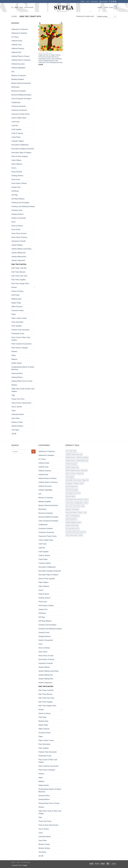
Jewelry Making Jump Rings (21, 249)
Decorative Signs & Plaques (21, 153)
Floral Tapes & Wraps (19, 183)
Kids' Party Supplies (19, 280)
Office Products (17, 307)
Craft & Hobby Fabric (19, 118)
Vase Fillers (16, 418)
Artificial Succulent (18, 64)
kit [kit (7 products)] (67, 506)
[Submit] (33, 452)
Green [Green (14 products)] (86, 500)
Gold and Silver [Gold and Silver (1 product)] (71, 496)
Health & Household (19, 218)
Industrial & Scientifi (19, 241)
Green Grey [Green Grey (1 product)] (70, 503)
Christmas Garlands (19, 106)
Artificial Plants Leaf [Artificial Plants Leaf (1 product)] (82, 461)
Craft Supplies (17, 129)
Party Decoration (17, 322)
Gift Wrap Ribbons (18, 199)
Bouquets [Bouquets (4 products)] (84, 470)
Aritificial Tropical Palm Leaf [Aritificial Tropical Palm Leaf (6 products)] (74, 454)
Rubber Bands (17, 363)
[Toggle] (34, 287)
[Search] (12, 7)
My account (94, 1)
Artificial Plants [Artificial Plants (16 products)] (70, 461)
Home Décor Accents (19, 233)
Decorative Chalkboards (20, 145)
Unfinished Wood (18, 414)
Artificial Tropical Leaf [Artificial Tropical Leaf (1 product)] (72, 467)
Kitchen (14, 287)
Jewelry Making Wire (19, 257)
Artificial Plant (16, 52)
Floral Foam (16, 180)
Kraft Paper (16, 295)
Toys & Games (17, 407)
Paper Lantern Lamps (19, 318)
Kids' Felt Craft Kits (19, 264)
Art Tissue (15, 37)
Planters (14, 352)
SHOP (82, 1)
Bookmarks (16, 87)
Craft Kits (15, 126)
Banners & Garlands (19, 76)
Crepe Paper (16, 137)
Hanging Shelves (18, 214)
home (14, 222)
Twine (14, 411)
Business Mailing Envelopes (21, 95)
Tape (13, 395)
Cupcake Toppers (18, 141)
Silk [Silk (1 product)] (85, 513)
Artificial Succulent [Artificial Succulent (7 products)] (71, 464)
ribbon (14, 355)
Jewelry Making (17, 245)
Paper (14, 314)
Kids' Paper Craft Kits (19, 268)
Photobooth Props (18, 334)
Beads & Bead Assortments (21, 83)
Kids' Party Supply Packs (20, 284)
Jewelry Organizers (18, 260)
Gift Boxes (15, 191)
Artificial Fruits (17, 45)
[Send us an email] (116, 1)
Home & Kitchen (17, 226)
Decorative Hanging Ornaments (23, 149)
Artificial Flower (17, 41)
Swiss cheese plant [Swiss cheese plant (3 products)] (72, 535)
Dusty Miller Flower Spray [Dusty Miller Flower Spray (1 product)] (73, 480)
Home (14, 16)
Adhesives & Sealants (19, 33)
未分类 (14, 434)
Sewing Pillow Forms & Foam (22, 381)
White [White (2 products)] (81, 535)
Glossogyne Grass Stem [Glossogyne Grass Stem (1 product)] (73, 493)
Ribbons (14, 359)
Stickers (14, 385)
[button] (104, 1)
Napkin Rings (16, 303)
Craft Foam (16, 122)
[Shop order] (106, 16)
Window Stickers (17, 426)
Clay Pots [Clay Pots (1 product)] (80, 474)
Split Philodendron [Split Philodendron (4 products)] (71, 519)
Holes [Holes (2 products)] (86, 503)
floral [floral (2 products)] (82, 483)
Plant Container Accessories (22, 344)
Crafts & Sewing (17, 133)
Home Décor (16, 230)
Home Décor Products (19, 237)
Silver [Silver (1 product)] (68, 516)
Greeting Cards (17, 210)
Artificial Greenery (18, 48)
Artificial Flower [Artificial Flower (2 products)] (71, 457)
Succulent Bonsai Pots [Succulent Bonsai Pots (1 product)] (73, 529)
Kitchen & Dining (17, 291)
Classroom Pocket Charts (21, 114)
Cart (88, 1)
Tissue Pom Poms (18, 399)
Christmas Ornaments (19, 110)
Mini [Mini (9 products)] (83, 506)
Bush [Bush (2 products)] (68, 474)
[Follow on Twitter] (114, 1)
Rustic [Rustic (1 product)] (80, 513)
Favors (14, 168)
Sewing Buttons (17, 377)
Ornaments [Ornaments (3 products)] (75, 509)
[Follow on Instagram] (112, 1)
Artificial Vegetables (19, 68)
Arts (13, 72)
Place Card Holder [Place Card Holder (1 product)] (71, 513)
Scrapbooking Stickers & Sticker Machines (23, 368)
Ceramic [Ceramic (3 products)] (73, 474)
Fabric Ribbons (17, 164)
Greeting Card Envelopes (21, 203)
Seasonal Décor (17, 373)
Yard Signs (15, 430)
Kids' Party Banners (19, 272)
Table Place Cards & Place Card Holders (23, 390)
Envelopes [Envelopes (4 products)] (69, 483)
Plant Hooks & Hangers (20, 348)
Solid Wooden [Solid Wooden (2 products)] (75, 516)
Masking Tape (16, 299)
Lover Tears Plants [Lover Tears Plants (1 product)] (75, 506)
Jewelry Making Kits (19, 253)
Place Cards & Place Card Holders (21, 339)
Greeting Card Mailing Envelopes (23, 206)
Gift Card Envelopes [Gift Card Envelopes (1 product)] (72, 490)
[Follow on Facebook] (110, 1)
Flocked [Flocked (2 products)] (76, 483)
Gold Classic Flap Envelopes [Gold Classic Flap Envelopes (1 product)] (74, 500)
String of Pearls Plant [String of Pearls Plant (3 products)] (72, 525)
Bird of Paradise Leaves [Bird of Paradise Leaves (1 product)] (73, 470)
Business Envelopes (19, 91)
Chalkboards (16, 102)
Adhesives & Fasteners (20, 29)
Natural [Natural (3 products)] (68, 509)
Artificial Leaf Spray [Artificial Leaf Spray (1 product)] (82, 457)
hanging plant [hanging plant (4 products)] (79, 503)
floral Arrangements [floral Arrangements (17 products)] (72, 487)
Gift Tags (15, 195)
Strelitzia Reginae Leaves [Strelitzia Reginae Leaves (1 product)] (73, 522)
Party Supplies (17, 326)
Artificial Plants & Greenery (21, 60)
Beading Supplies (18, 79)
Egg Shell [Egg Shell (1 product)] (85, 480)
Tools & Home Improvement (21, 403)
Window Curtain (17, 422)
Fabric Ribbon (17, 160)
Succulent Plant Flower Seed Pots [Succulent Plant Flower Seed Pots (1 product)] (76, 532)
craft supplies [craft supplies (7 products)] (70, 477)
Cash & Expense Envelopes (21, 99)
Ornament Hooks (18, 310)
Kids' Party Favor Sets (19, 276)
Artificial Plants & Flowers (21, 56)
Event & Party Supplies (20, 156)
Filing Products (17, 172)
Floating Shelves (17, 176)
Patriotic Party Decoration (21, 330)
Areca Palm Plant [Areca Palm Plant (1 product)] (71, 451)
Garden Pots (16, 187)
